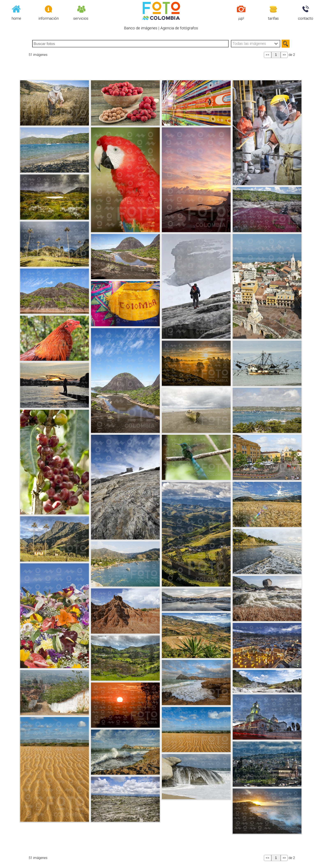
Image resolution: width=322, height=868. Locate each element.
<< (268, 55)
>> (284, 55)
